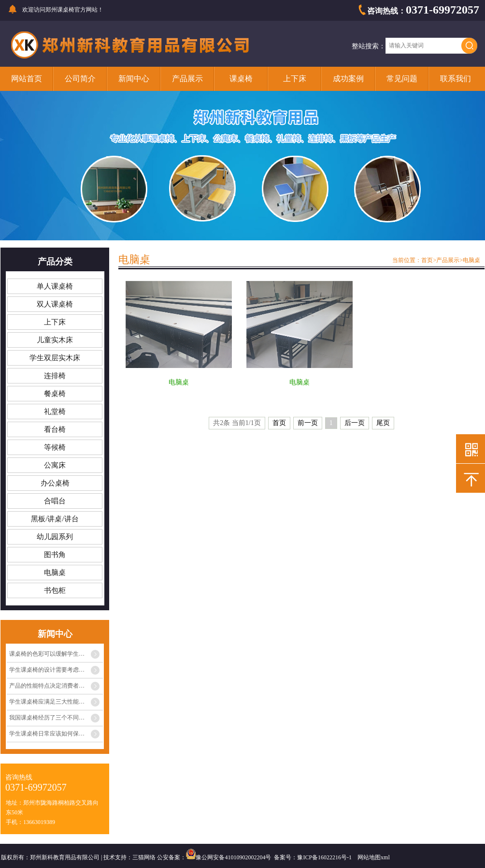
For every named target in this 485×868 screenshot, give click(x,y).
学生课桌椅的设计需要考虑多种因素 (56, 670)
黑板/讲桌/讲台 (55, 519)
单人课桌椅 (55, 286)
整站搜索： (369, 46)
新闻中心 (134, 79)
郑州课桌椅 (60, 10)
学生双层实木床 (55, 358)
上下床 (295, 79)
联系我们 (456, 79)
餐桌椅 (55, 394)
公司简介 (80, 79)
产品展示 (187, 79)
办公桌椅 (55, 483)
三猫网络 (144, 857)
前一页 (308, 423)
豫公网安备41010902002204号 (233, 857)
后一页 (355, 423)
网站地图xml (374, 857)
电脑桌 (55, 573)
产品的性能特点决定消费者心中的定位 (56, 686)
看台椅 (55, 429)
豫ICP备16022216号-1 (324, 857)
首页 (427, 260)
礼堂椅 (55, 412)
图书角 (55, 555)
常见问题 (402, 79)
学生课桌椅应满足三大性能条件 (50, 702)
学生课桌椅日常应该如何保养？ (50, 734)
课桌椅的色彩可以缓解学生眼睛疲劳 (56, 654)
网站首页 (27, 79)
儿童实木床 (55, 340)
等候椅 (55, 447)
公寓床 (55, 465)
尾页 (383, 423)
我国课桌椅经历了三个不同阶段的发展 (56, 718)
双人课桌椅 (55, 304)
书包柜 (55, 590)
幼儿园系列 (55, 537)
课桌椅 (241, 79)
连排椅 (55, 376)
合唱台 (55, 501)
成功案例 (348, 79)
